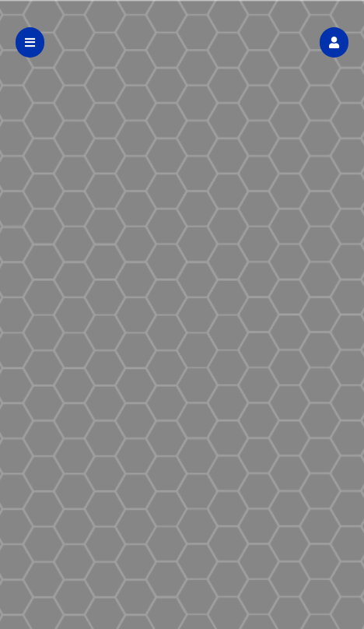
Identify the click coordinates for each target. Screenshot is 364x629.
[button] (334, 42)
